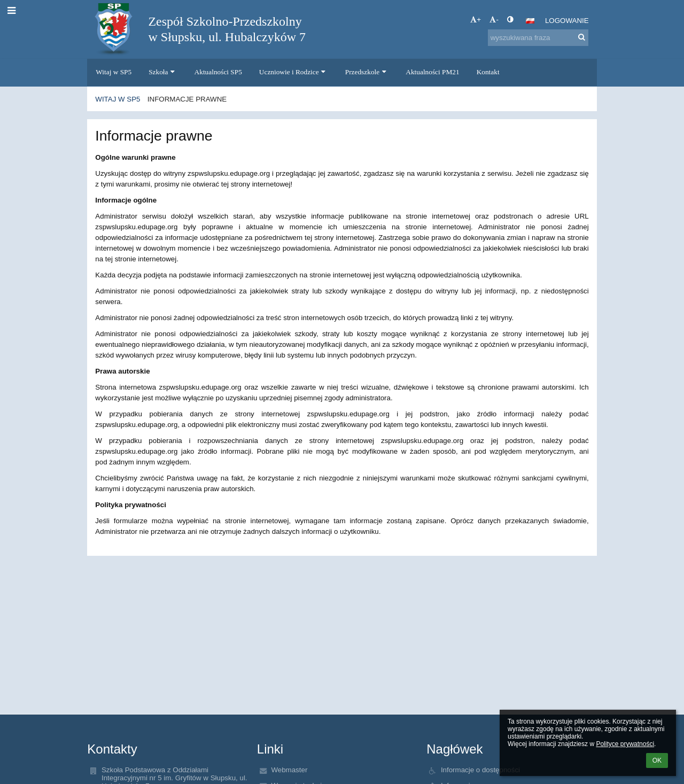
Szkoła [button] (163, 72)
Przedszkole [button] (367, 72)
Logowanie (567, 21)
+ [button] (476, 20)
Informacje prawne (187, 99)
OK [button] (657, 760)
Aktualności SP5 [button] (218, 72)
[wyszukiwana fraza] (538, 38)
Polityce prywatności (625, 744)
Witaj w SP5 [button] (114, 72)
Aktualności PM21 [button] (432, 72)
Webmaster (289, 770)
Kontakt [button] (488, 72)
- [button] (494, 20)
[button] (530, 21)
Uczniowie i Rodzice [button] (294, 72)
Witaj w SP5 (118, 99)
